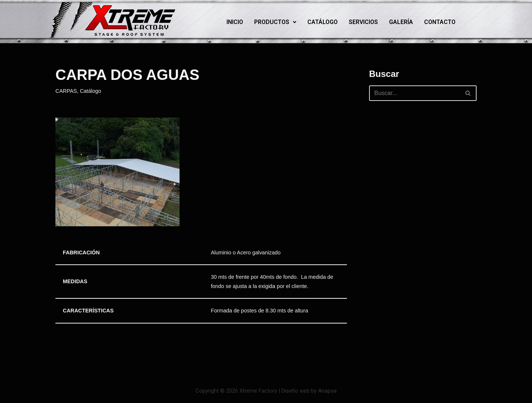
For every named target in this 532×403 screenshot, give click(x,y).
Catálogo (323, 22)
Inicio (235, 22)
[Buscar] (415, 93)
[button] (275, 22)
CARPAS (66, 91)
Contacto (440, 22)
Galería (401, 22)
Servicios (363, 22)
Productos (275, 22)
